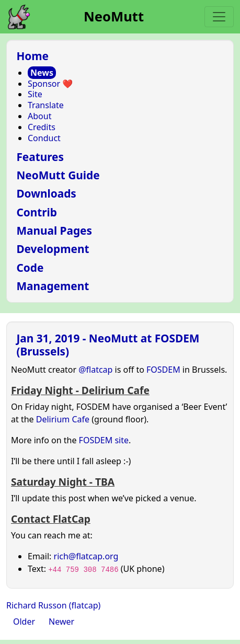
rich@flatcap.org (86, 556)
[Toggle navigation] (219, 17)
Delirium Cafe (63, 419)
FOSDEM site (104, 440)
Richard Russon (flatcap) (53, 605)
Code (30, 268)
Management (53, 286)
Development (53, 249)
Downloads (46, 193)
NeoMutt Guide (58, 175)
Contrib (37, 212)
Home (32, 56)
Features (40, 157)
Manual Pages (54, 231)
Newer (61, 622)
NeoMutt (114, 16)
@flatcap (95, 370)
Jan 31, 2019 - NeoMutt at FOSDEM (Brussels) (108, 345)
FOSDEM (163, 370)
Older (24, 622)
